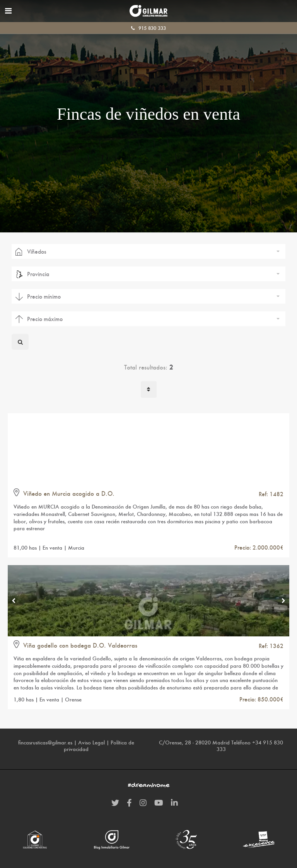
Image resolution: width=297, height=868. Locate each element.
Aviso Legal (91, 743)
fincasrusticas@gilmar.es (45, 743)
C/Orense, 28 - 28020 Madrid (194, 743)
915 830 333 (148, 28)
